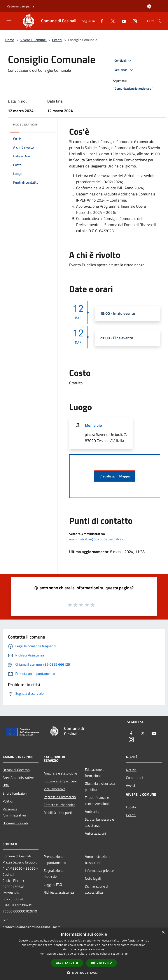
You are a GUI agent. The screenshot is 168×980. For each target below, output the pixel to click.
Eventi (57, 40)
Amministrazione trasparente (98, 860)
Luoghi (131, 807)
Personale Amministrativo (14, 812)
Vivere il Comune (33, 40)
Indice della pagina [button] (26, 124)
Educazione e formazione (95, 773)
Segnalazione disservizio (54, 874)
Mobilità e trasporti (58, 813)
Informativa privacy (99, 870)
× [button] (163, 932)
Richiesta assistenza (59, 892)
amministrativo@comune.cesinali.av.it (97, 539)
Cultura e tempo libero (60, 781)
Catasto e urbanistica (59, 805)
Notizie (131, 770)
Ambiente (92, 811)
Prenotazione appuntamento (55, 860)
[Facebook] (100, 21)
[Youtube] (122, 21)
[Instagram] (133, 21)
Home (10, 40)
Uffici (6, 785)
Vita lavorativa (55, 789)
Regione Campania (20, 6)
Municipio (93, 425)
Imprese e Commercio (60, 797)
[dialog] (84, 954)
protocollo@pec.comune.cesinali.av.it (31, 927)
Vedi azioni (124, 70)
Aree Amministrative (18, 778)
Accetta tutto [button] (67, 963)
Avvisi (130, 785)
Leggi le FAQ (53, 884)
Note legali (93, 878)
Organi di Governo (16, 770)
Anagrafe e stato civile (60, 773)
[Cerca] (159, 21)
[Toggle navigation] (9, 21)
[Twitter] (111, 21)
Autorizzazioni (95, 833)
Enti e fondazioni (15, 793)
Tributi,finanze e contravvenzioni (97, 801)
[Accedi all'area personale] (149, 6)
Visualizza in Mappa (115, 476)
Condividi (123, 61)
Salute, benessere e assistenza (99, 822)
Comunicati (134, 778)
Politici (8, 801)
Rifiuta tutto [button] (102, 963)
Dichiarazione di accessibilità (97, 889)
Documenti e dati (15, 823)
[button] (84, 973)
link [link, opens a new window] (126, 954)
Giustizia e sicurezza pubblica (100, 787)
